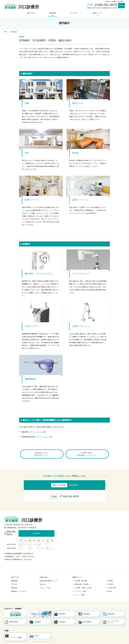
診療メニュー (94, 12)
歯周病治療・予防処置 (82, 571)
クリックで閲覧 (42, 431)
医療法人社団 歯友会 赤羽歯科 (16, 601)
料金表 (110, 578)
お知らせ (43, 571)
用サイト (36, 601)
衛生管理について (42, 454)
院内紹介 (14, 575)
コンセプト (73, 12)
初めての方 (34, 12)
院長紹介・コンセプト (19, 578)
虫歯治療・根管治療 (81, 567)
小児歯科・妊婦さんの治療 (83, 574)
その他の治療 (112, 574)
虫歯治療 (28, 209)
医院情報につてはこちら (87, 454)
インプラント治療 (80, 578)
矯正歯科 (110, 567)
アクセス (14, 571)
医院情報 (54, 12)
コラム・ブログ (45, 575)
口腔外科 (110, 571)
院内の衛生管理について (48, 567)
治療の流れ (44, 564)
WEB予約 (119, 6)
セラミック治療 (79, 582)
